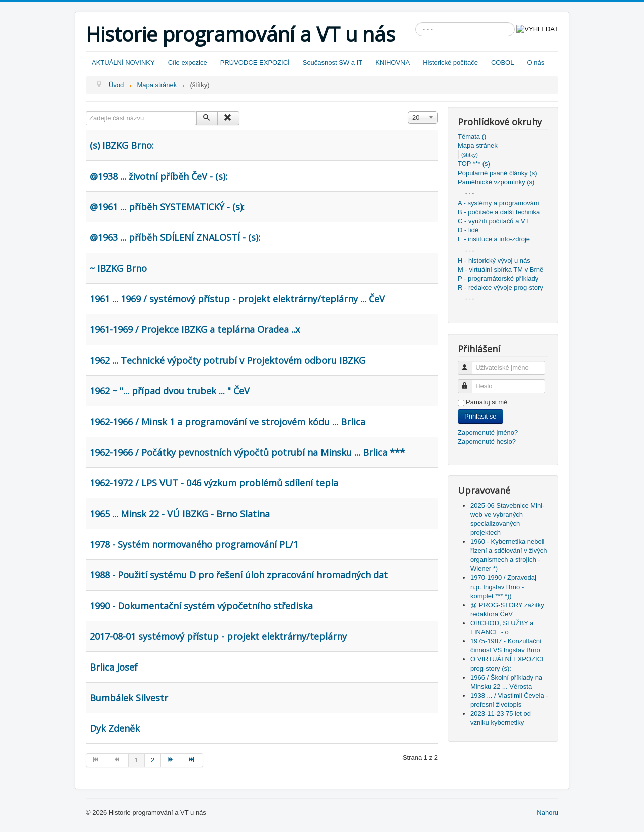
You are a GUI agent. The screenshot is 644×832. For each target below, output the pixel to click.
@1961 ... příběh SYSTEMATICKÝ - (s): (167, 207)
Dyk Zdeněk (115, 728)
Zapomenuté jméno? (488, 432)
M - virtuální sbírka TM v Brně (501, 269)
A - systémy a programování (499, 203)
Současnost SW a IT (333, 63)
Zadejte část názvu (86, 111)
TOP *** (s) (474, 164)
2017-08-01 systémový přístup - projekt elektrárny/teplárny (218, 636)
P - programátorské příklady (498, 278)
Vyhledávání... (415, 22)
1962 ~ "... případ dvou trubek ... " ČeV (170, 391)
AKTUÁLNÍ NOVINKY (123, 63)
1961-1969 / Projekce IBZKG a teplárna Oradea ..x (195, 329)
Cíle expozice (188, 63)
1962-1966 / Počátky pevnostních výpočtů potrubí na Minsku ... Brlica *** (247, 452)
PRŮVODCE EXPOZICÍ (255, 63)
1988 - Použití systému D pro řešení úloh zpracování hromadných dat (239, 575)
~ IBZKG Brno (118, 268)
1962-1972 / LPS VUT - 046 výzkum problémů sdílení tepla (214, 483)
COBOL (503, 63)
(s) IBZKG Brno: (122, 145)
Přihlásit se (480, 416)
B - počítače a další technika (499, 212)
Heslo (470, 382)
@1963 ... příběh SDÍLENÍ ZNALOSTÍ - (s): (175, 237)
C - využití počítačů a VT (494, 221)
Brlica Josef (114, 667)
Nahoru (548, 813)
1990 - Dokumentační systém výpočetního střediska (201, 606)
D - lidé (468, 230)
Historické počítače (450, 63)
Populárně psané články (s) (498, 173)
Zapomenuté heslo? (487, 441)
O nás (536, 63)
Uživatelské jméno (470, 363)
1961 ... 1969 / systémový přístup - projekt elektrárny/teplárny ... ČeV (237, 299)
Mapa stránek (478, 146)
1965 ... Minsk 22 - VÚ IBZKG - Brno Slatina (180, 514)
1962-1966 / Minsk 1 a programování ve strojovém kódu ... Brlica (227, 422)
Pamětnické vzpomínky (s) (496, 182)
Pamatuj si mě (487, 402)
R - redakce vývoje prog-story (501, 287)
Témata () (472, 137)
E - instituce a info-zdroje (494, 239)
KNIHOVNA (392, 63)
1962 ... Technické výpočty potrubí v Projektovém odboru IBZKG (227, 360)
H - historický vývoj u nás (494, 260)
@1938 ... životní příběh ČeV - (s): (158, 176)
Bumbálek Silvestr (129, 698)
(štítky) (470, 155)
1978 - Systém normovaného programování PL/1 (194, 544)
